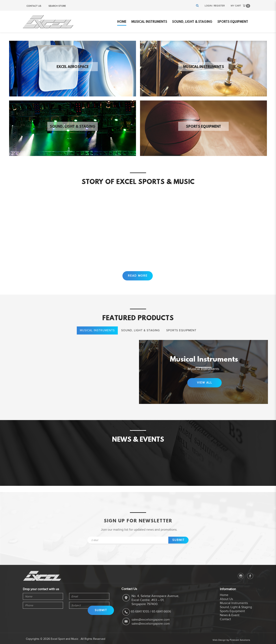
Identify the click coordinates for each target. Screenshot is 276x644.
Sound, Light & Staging (73, 127)
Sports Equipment (203, 127)
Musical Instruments (204, 67)
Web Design (219, 641)
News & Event (230, 617)
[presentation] (41, 617)
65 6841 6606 (161, 613)
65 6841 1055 (140, 613)
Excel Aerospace (73, 67)
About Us (226, 600)
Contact (225, 621)
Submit (179, 541)
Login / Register (215, 6)
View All (205, 388)
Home (224, 596)
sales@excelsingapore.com (151, 621)
